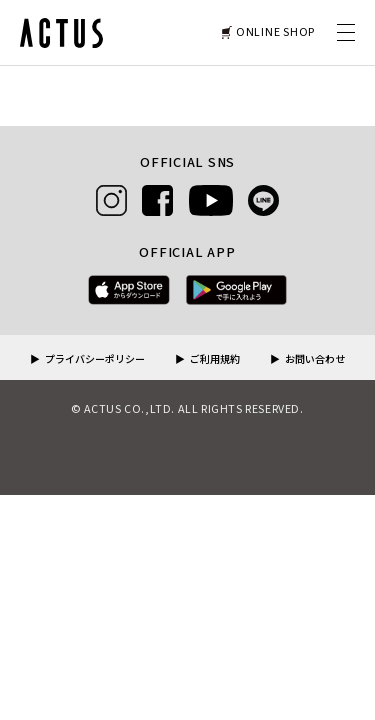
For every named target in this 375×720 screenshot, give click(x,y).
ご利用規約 (215, 360)
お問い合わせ (315, 360)
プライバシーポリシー (95, 360)
